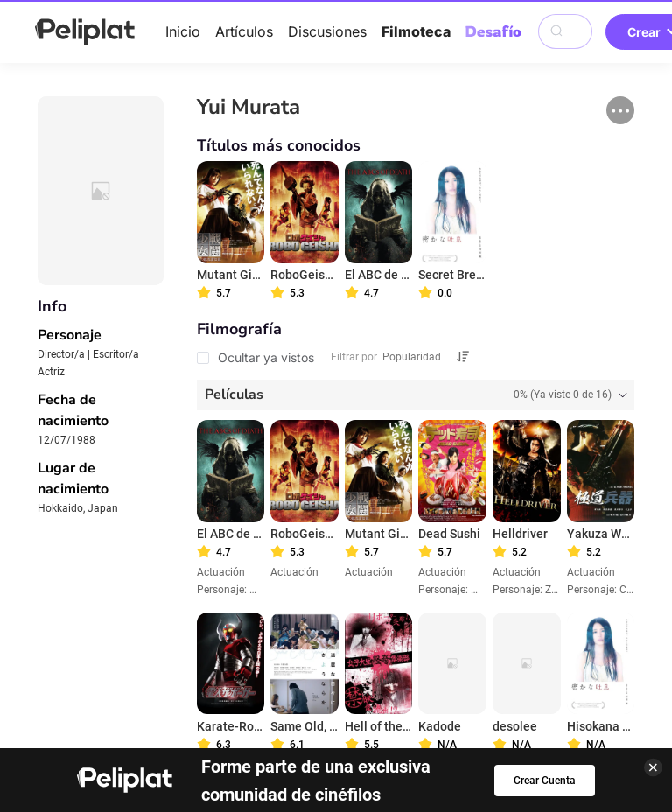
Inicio (183, 31)
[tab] (416, 395)
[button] (620, 110)
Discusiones (327, 31)
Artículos (244, 31)
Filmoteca (416, 31)
